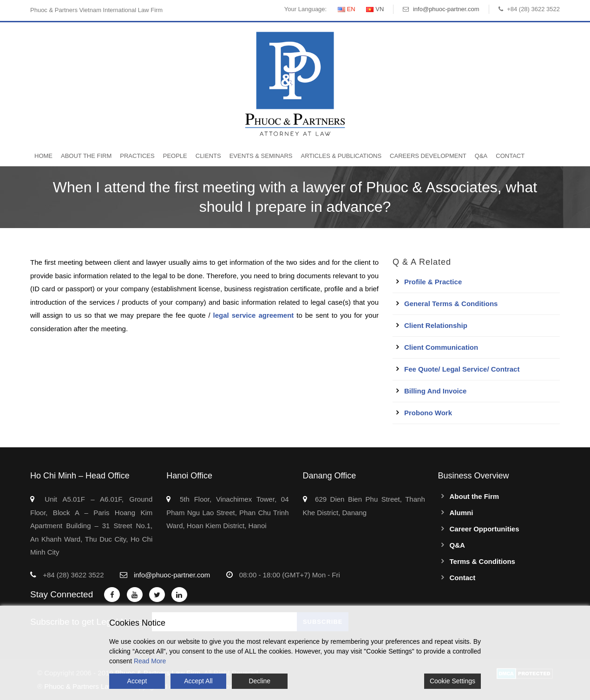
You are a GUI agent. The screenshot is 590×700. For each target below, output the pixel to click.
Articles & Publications (341, 156)
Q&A (481, 156)
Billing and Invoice (435, 391)
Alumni (462, 513)
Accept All (198, 681)
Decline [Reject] (259, 681)
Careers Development (428, 156)
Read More (150, 661)
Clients (208, 156)
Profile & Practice (433, 282)
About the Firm (86, 156)
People (175, 156)
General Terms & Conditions (451, 304)
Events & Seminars (261, 156)
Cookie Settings (452, 681)
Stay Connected (62, 594)
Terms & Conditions (482, 561)
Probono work (428, 413)
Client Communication (441, 347)
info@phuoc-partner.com (446, 9)
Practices (137, 156)
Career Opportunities (485, 529)
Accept (137, 681)
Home (43, 156)
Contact (510, 156)
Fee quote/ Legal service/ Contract (462, 369)
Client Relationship (436, 325)
